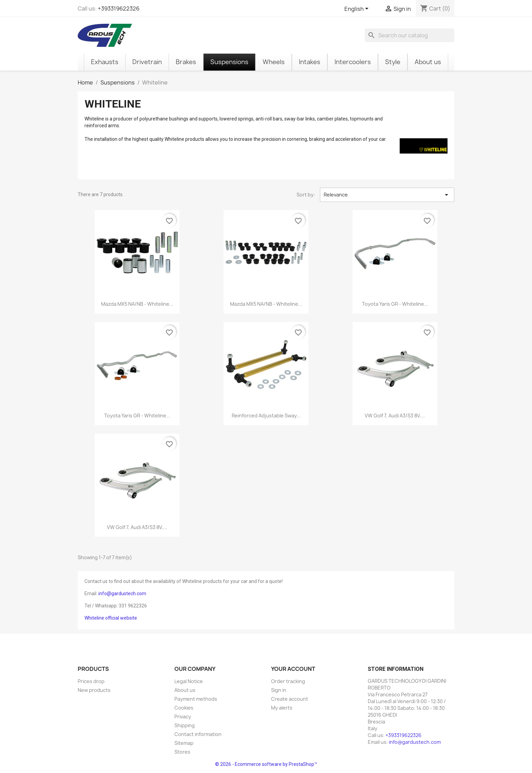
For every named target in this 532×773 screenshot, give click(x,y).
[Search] (410, 35)
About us (185, 690)
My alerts (282, 708)
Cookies (184, 708)
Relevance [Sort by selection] (387, 195)
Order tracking (288, 681)
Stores (182, 752)
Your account (293, 669)
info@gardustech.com (122, 593)
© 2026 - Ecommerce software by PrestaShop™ (266, 764)
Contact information (198, 734)
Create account (290, 699)
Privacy (183, 717)
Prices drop (91, 681)
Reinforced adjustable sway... (266, 416)
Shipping (185, 725)
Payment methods (196, 699)
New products (94, 690)
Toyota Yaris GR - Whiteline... (395, 304)
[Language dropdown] (358, 9)
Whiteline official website (111, 618)
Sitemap (184, 743)
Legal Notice (189, 681)
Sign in (279, 690)
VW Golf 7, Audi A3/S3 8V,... (395, 416)
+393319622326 (119, 8)
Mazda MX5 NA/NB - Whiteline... (137, 304)
